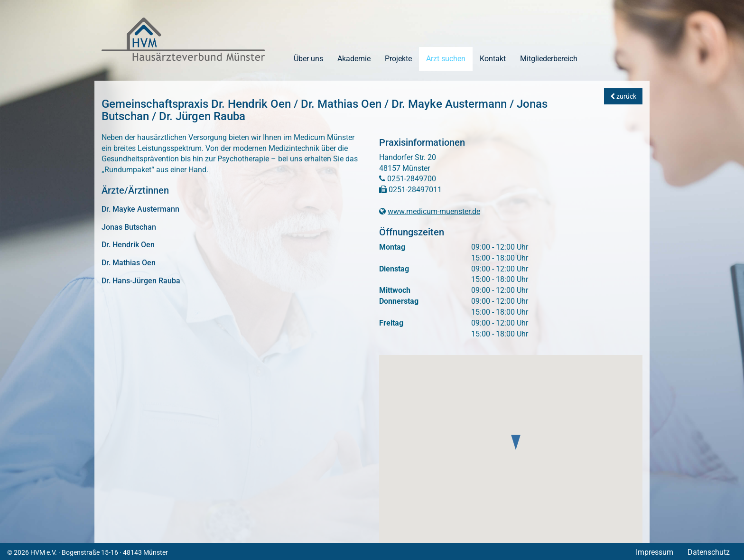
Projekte (398, 59)
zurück (623, 96)
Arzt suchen (446, 59)
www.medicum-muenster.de (434, 211)
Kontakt (493, 59)
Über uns (308, 59)
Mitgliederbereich (549, 59)
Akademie (354, 59)
